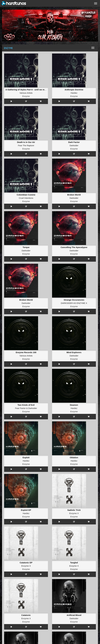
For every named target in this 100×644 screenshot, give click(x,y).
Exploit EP (26, 510)
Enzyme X (74, 513)
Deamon (74, 405)
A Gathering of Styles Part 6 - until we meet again (29, 90)
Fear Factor (20, 408)
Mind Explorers (74, 352)
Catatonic (26, 615)
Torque (26, 247)
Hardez (74, 93)
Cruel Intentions (26, 198)
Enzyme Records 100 (26, 352)
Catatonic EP (26, 563)
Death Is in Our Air (26, 142)
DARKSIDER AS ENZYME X (74, 303)
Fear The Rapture (26, 145)
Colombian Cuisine (26, 195)
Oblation (74, 457)
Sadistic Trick (74, 510)
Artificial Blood (74, 615)
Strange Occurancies (74, 300)
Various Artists (26, 93)
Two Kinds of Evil (26, 405)
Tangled (74, 563)
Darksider (74, 145)
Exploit (26, 457)
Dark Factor (74, 142)
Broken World (74, 195)
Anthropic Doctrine (74, 90)
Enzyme (26, 96)
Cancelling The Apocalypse (74, 247)
